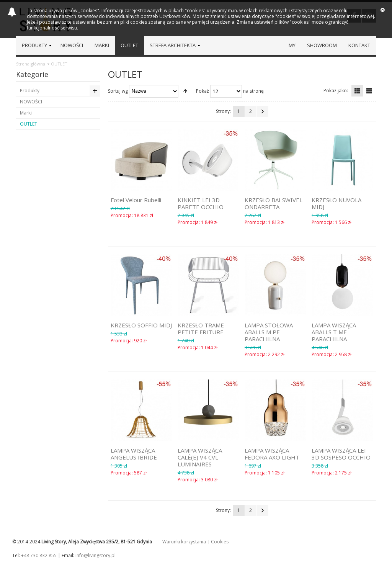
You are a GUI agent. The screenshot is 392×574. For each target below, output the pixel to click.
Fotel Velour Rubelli (136, 200)
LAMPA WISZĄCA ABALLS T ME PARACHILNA (334, 332)
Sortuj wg (118, 91)
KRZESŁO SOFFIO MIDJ (141, 325)
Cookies (220, 542)
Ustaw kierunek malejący (185, 91)
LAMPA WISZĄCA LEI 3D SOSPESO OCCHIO (341, 454)
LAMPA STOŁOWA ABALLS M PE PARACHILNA (269, 332)
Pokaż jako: (336, 91)
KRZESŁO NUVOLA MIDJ (336, 203)
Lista (369, 91)
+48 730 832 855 (39, 555)
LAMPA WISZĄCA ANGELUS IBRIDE (134, 454)
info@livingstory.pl (96, 555)
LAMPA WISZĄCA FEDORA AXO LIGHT (272, 454)
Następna (263, 111)
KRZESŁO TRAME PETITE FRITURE (201, 329)
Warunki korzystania (184, 542)
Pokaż (203, 91)
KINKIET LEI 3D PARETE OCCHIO (201, 203)
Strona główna (31, 64)
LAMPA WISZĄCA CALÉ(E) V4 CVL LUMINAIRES (200, 457)
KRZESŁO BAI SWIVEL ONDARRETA (274, 203)
